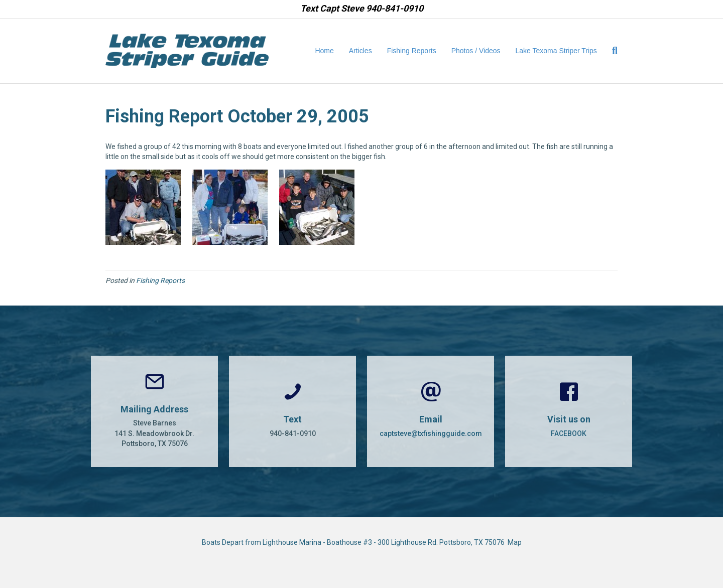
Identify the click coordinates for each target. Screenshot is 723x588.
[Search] (611, 51)
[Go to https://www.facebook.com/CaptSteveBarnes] (569, 411)
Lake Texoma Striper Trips (556, 51)
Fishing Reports (412, 51)
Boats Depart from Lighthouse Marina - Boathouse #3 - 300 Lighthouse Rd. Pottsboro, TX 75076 (355, 542)
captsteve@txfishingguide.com (431, 433)
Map (515, 542)
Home (324, 51)
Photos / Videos (476, 51)
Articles (360, 51)
